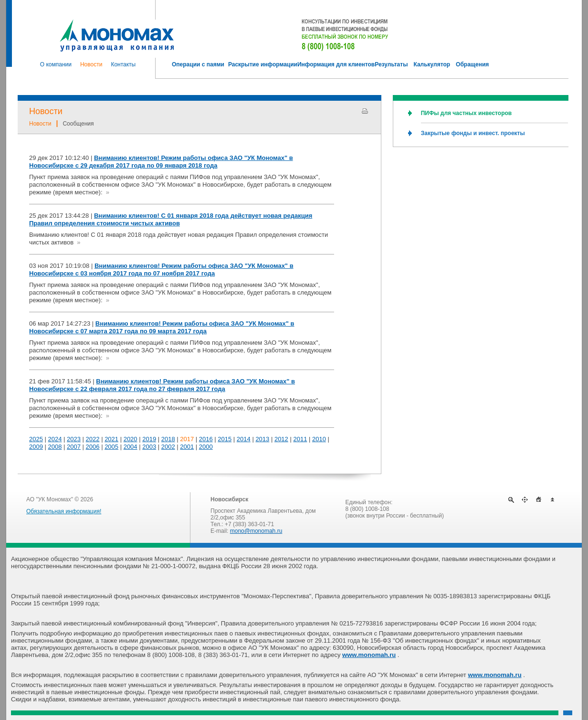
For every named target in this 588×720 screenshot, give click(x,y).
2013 (262, 439)
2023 (74, 439)
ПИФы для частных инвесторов (466, 113)
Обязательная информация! (64, 511)
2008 (55, 447)
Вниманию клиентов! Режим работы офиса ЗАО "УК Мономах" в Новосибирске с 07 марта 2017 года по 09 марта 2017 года (162, 327)
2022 (93, 439)
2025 (36, 439)
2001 (187, 447)
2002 (168, 447)
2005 (111, 447)
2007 (74, 447)
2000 (206, 447)
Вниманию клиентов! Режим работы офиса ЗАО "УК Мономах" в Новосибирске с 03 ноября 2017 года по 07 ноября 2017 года (161, 270)
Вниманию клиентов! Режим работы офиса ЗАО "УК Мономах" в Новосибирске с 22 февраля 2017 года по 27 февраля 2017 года (162, 385)
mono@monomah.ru (256, 531)
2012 (281, 439)
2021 (111, 439)
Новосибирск (229, 499)
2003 (149, 447)
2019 (149, 439)
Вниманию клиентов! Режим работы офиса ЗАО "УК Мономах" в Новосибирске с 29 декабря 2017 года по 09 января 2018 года (161, 162)
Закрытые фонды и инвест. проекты (473, 133)
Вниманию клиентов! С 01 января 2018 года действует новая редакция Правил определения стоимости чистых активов (171, 219)
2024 (55, 439)
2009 (36, 447)
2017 (187, 439)
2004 (131, 447)
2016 (206, 439)
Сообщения (78, 124)
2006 (93, 447)
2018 (168, 439)
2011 (300, 439)
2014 (244, 439)
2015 (225, 439)
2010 (319, 439)
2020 (131, 439)
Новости (46, 111)
